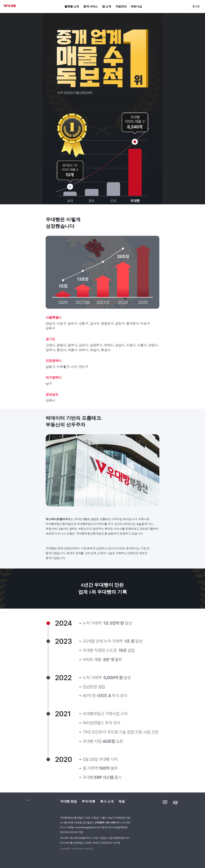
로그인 (196, 6)
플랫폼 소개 (72, 6)
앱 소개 (107, 6)
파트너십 (136, 6)
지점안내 (121, 6)
